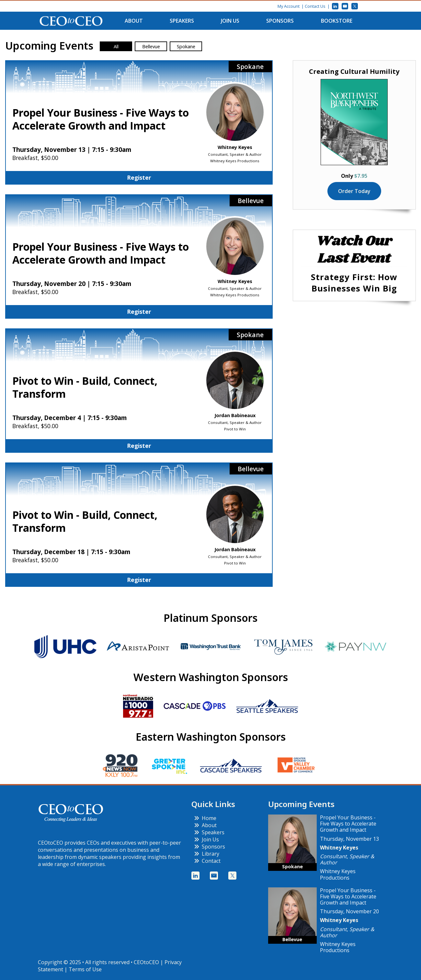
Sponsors (280, 21)
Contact (207, 861)
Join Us (230, 21)
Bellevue (151, 46)
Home (205, 818)
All (116, 46)
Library (207, 854)
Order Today (354, 191)
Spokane (186, 46)
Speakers (182, 21)
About (134, 21)
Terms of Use (85, 969)
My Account (289, 6)
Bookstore (337, 21)
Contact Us (315, 6)
